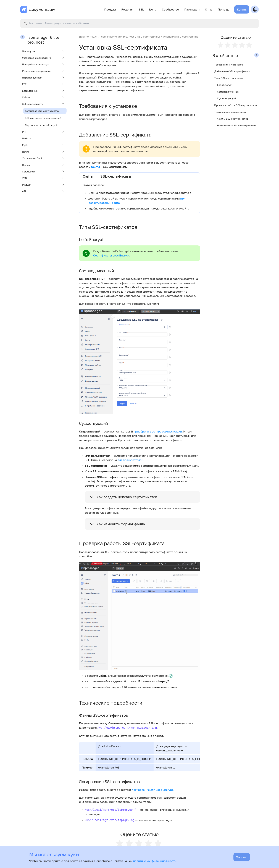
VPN (43, 178)
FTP (43, 84)
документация (43, 9)
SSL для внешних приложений (43, 118)
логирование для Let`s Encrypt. (153, 790)
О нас (209, 9)
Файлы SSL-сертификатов (233, 119)
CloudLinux (43, 171)
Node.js (26, 138)
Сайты (43, 97)
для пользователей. (131, 460)
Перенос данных (43, 77)
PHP (43, 132)
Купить (242, 9)
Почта (43, 152)
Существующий (227, 98)
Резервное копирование (43, 71)
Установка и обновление (43, 58)
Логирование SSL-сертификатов (236, 125)
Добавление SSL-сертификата (232, 71)
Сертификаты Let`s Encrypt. (112, 255)
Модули (43, 185)
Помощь (223, 9)
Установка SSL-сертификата (42, 111)
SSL (141, 9)
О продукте (43, 51)
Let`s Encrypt (225, 85)
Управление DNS (43, 158)
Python (43, 145)
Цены (153, 9)
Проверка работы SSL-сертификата (235, 105)
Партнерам (192, 9)
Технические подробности (230, 112)
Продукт (110, 9)
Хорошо (242, 857)
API (43, 191)
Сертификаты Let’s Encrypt (41, 125)
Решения (127, 9)
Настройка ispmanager (43, 64)
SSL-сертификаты (43, 104)
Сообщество (170, 9)
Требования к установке (229, 65)
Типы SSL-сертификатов (229, 78)
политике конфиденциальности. (155, 861)
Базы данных (43, 91)
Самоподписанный (228, 92)
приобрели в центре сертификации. (158, 431)
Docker (43, 165)
